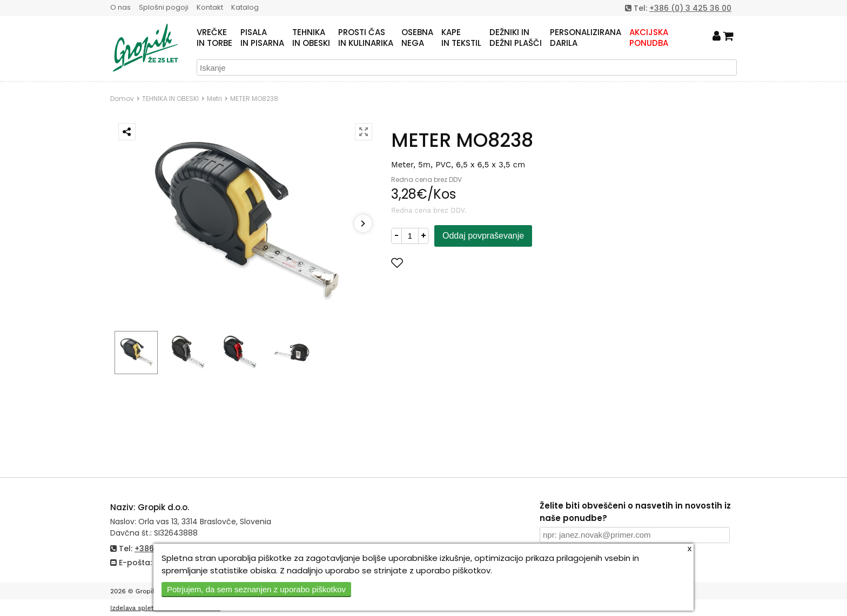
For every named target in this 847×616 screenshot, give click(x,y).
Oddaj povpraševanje (483, 236)
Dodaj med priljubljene (450, 263)
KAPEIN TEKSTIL (461, 38)
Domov (122, 99)
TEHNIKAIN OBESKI (311, 38)
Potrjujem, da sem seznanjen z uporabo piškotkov (256, 589)
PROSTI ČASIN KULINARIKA (366, 38)
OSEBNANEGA (417, 38)
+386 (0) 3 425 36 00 (690, 8)
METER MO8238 (254, 99)
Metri (214, 99)
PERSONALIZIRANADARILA (586, 38)
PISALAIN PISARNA (262, 38)
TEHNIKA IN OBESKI (170, 99)
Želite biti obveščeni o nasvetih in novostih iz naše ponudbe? (635, 512)
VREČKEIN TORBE (214, 38)
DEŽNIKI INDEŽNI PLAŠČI (516, 38)
